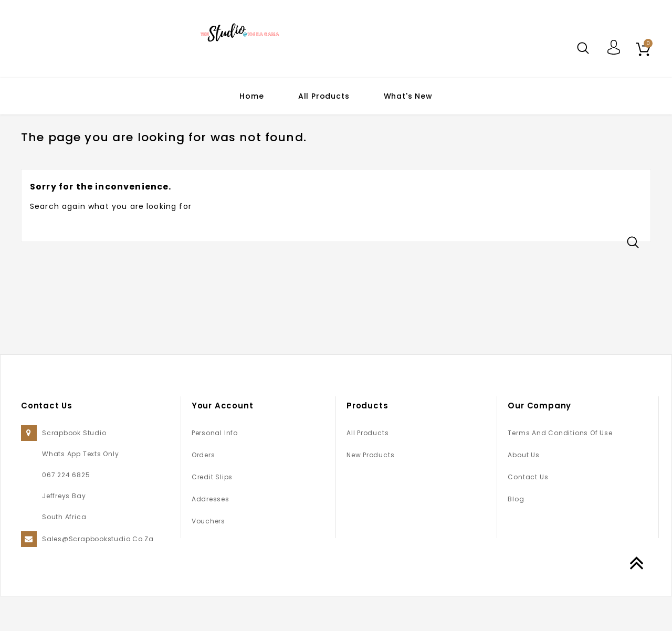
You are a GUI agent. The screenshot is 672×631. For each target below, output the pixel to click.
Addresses (211, 534)
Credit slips (212, 512)
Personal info (215, 467)
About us (523, 490)
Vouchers (208, 556)
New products (370, 490)
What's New (408, 96)
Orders (203, 490)
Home (251, 96)
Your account (223, 440)
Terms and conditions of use (560, 467)
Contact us (528, 512)
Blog (516, 534)
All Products (324, 96)
